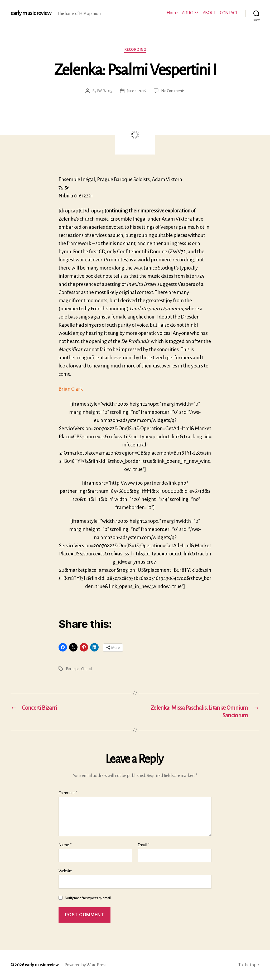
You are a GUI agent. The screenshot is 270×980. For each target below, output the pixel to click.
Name (65, 845)
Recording (135, 50)
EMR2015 (105, 91)
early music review (31, 13)
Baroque (73, 669)
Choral (86, 669)
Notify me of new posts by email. (88, 898)
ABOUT (209, 13)
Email (143, 845)
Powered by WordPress (86, 965)
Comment (68, 793)
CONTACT (229, 13)
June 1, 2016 (136, 91)
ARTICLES (190, 13)
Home (172, 13)
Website (65, 871)
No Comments (173, 91)
